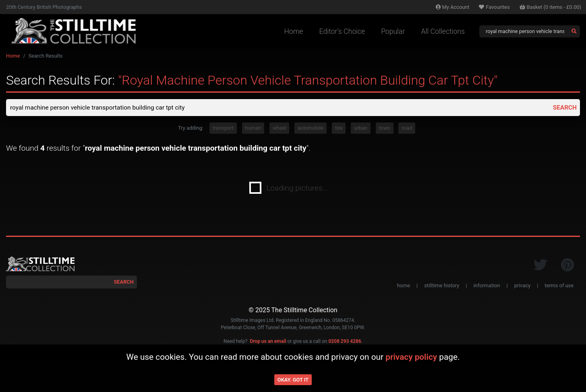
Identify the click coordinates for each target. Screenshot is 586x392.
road (407, 129)
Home (294, 31)
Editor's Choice (342, 31)
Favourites (494, 7)
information (487, 286)
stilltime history (442, 286)
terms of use (559, 286)
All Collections (443, 31)
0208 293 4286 (345, 342)
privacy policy (411, 357)
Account (453, 7)
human (253, 129)
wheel (279, 129)
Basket (551, 7)
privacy (522, 286)
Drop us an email (268, 342)
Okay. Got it (293, 380)
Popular (393, 31)
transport (223, 129)
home (404, 286)
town (385, 129)
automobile (311, 129)
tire (339, 129)
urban (361, 129)
